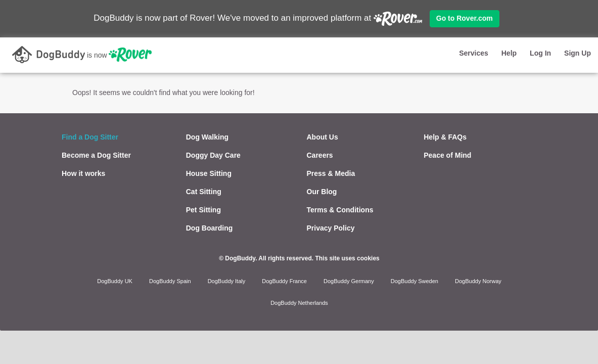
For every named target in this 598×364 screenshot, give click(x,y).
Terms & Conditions (340, 210)
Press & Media (331, 173)
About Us (323, 137)
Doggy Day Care (213, 155)
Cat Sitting (204, 192)
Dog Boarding (210, 228)
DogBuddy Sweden (415, 281)
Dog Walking (207, 137)
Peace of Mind (447, 155)
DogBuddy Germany (349, 281)
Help (509, 53)
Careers (320, 155)
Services (474, 53)
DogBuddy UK (115, 281)
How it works (83, 173)
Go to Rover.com (465, 18)
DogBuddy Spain (170, 281)
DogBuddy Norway (478, 281)
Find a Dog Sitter (90, 137)
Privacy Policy (331, 228)
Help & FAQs (445, 137)
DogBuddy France (284, 281)
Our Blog (322, 192)
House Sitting (209, 173)
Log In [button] (540, 53)
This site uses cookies (347, 258)
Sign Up (578, 53)
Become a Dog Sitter (96, 155)
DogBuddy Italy (227, 281)
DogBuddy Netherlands (299, 303)
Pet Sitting (203, 210)
